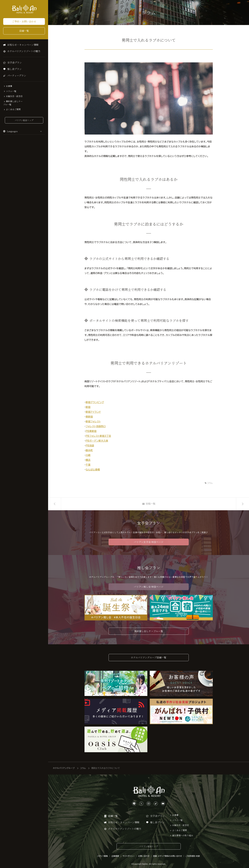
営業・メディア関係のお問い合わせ (167, 854)
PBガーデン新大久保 (97, 441)
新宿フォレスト (93, 421)
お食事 (9, 86)
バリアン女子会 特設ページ (149, 542)
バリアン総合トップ (24, 120)
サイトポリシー (129, 854)
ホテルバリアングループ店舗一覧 (149, 655)
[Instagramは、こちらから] (149, 801)
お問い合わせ (144, 854)
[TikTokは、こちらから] (156, 801)
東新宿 (89, 417)
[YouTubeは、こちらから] (163, 801)
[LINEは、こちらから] (134, 801)
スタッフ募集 (103, 854)
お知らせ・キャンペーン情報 (23, 45)
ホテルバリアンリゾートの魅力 (24, 51)
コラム (210, 483)
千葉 (88, 465)
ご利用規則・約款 (193, 854)
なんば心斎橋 (93, 470)
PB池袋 (90, 446)
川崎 (88, 455)
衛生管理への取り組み (183, 833)
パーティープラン (17, 75)
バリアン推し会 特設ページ (149, 587)
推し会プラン (14, 69)
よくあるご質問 (13, 109)
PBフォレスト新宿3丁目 (98, 436)
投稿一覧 (151, 504)
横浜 (88, 460)
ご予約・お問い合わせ (24, 21)
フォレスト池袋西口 (96, 426)
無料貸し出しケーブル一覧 (13, 103)
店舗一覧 (24, 31)
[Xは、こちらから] (141, 801)
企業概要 (115, 854)
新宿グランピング (95, 402)
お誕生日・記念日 (14, 96)
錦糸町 (89, 450)
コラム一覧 (11, 91)
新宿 (88, 407)
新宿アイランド (93, 412)
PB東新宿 (91, 431)
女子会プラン (15, 62)
